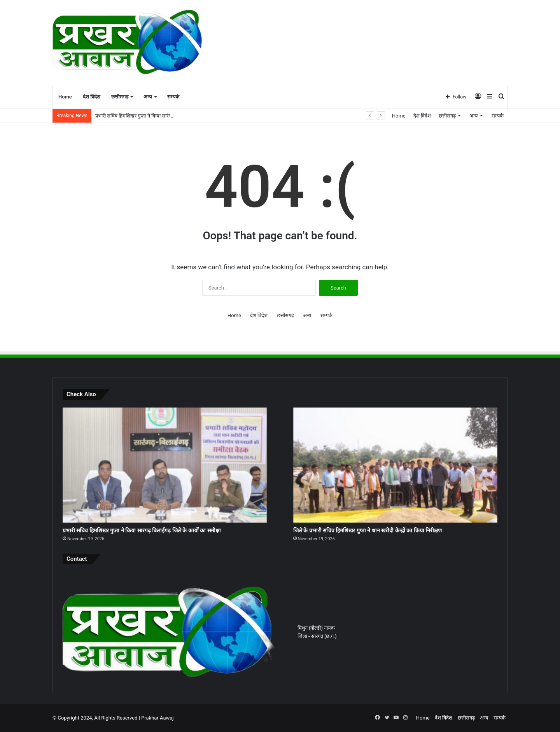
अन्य (148, 97)
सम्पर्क (173, 97)
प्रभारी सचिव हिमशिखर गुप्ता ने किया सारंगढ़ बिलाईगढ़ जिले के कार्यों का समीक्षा (142, 530)
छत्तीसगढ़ (120, 97)
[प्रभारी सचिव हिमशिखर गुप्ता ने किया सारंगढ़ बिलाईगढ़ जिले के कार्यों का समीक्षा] (165, 465)
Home (65, 97)
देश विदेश (92, 97)
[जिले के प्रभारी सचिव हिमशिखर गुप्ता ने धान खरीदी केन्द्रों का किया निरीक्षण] (395, 465)
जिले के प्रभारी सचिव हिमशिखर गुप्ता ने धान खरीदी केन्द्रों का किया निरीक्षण (368, 530)
